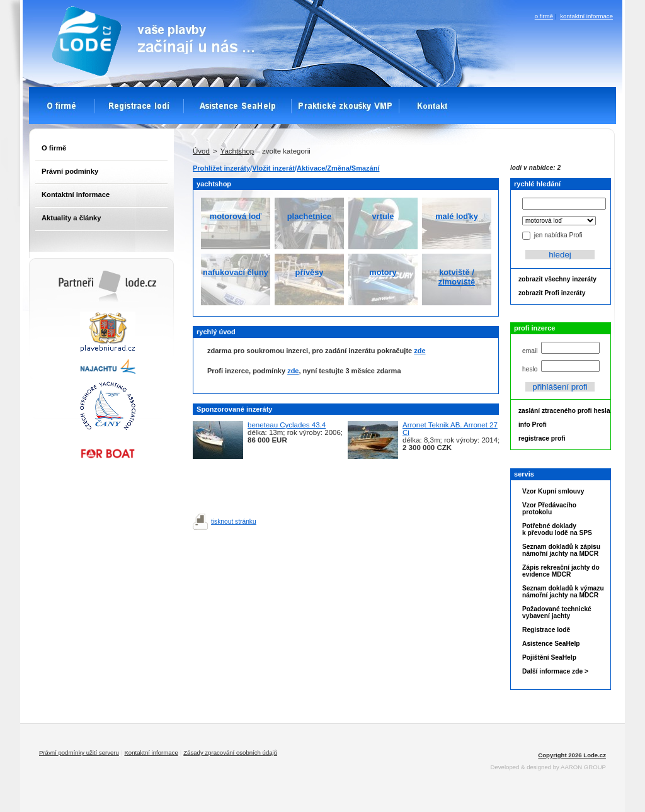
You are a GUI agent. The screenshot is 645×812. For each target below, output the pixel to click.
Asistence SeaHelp (551, 644)
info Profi (533, 425)
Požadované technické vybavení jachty (557, 612)
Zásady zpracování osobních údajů (230, 753)
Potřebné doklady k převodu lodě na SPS (557, 529)
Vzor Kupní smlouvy (553, 491)
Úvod (201, 151)
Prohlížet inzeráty (221, 168)
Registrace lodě (546, 630)
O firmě (54, 148)
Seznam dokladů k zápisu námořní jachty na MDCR (561, 550)
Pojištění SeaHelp (549, 657)
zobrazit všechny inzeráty (557, 279)
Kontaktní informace (76, 195)
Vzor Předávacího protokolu (549, 509)
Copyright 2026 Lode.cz (572, 755)
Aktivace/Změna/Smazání (338, 168)
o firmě (544, 16)
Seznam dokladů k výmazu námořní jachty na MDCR (563, 592)
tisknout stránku (234, 522)
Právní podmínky (70, 171)
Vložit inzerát (273, 168)
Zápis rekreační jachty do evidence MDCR (561, 571)
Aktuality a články (71, 218)
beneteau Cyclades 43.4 (287, 425)
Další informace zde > (555, 671)
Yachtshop (237, 151)
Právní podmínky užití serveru (79, 753)
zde (420, 351)
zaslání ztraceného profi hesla (564, 411)
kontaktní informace (586, 16)
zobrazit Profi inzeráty (552, 293)
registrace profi (542, 438)
